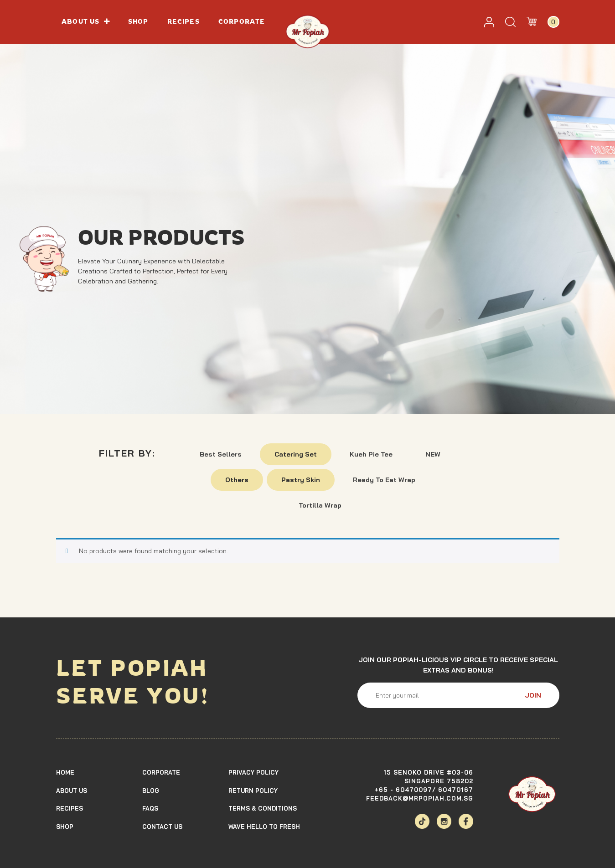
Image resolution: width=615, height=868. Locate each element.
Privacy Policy (253, 772)
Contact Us (162, 827)
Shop (138, 22)
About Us (72, 791)
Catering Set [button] (296, 454)
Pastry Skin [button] (301, 480)
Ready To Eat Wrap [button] (384, 480)
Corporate (242, 22)
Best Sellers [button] (221, 454)
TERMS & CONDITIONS (263, 808)
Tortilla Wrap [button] (320, 505)
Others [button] (237, 480)
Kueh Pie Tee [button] (371, 454)
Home (65, 772)
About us (85, 22)
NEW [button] (433, 454)
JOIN (533, 695)
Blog (151, 791)
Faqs (150, 808)
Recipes (183, 22)
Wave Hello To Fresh (264, 827)
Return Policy (253, 791)
